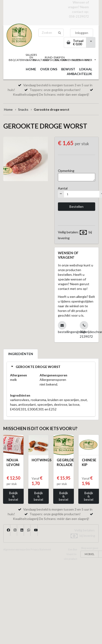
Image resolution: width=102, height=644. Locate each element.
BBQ (12, 60)
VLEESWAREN (81, 60)
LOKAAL (86, 69)
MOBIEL (90, 554)
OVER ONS (49, 69)
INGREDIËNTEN (21, 354)
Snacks (23, 109)
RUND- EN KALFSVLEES (51, 59)
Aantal (63, 188)
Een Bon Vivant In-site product (70, 554)
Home (8, 109)
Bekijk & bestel (13, 496)
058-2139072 (79, 16)
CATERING (21, 60)
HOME (31, 69)
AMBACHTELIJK (79, 74)
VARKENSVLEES (71, 60)
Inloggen (82, 33)
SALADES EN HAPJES (31, 57)
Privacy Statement (41, 549)
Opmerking (66, 171)
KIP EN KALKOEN (61, 59)
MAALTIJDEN (41, 60)
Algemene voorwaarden (17, 549)
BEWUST (68, 69)
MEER (91, 60)
